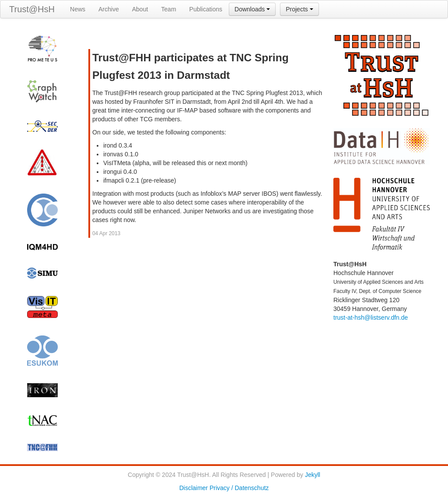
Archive (109, 9)
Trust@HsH (32, 9)
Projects (299, 9)
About (140, 9)
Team (168, 9)
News (78, 9)
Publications (206, 9)
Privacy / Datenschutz (239, 488)
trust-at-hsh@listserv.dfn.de (371, 318)
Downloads (252, 9)
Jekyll (313, 475)
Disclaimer (194, 488)
